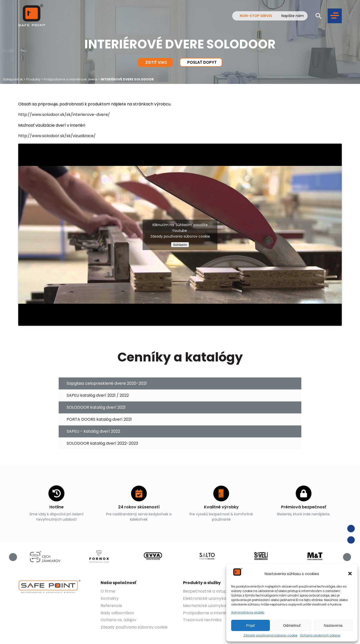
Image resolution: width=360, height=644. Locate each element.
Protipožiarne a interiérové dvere (71, 79)
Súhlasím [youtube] (180, 245)
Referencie (111, 606)
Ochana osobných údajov (320, 636)
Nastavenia (333, 625)
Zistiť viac (155, 62)
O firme (108, 591)
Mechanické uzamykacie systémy (216, 606)
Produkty (33, 79)
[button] (350, 574)
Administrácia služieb (248, 613)
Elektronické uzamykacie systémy (216, 598)
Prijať (251, 625)
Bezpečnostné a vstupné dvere (214, 591)
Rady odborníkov (117, 613)
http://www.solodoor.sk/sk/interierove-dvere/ (64, 115)
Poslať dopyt (201, 62)
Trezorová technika (202, 620)
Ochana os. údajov (118, 620)
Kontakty (110, 598)
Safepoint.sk (13, 79)
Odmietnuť (292, 625)
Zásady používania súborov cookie (270, 636)
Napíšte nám (293, 16)
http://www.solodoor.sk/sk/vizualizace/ (57, 136)
